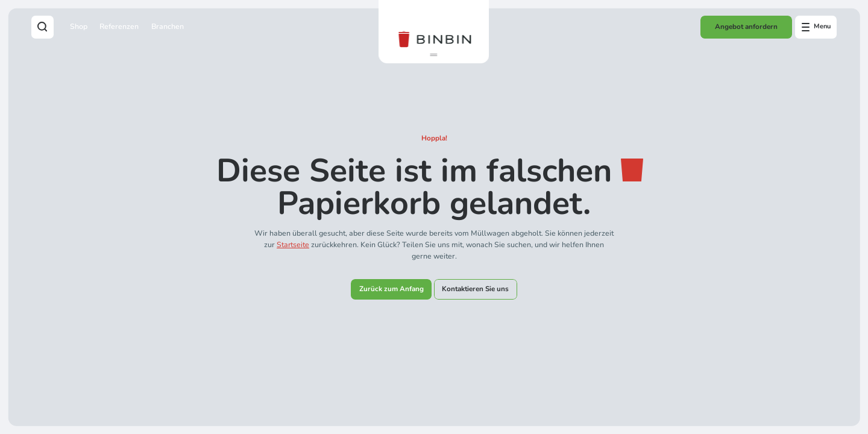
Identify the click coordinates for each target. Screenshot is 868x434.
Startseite (293, 244)
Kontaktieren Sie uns (475, 289)
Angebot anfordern (746, 27)
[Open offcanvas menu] (816, 27)
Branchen (168, 26)
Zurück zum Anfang (392, 289)
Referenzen (119, 26)
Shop (79, 26)
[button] (434, 55)
